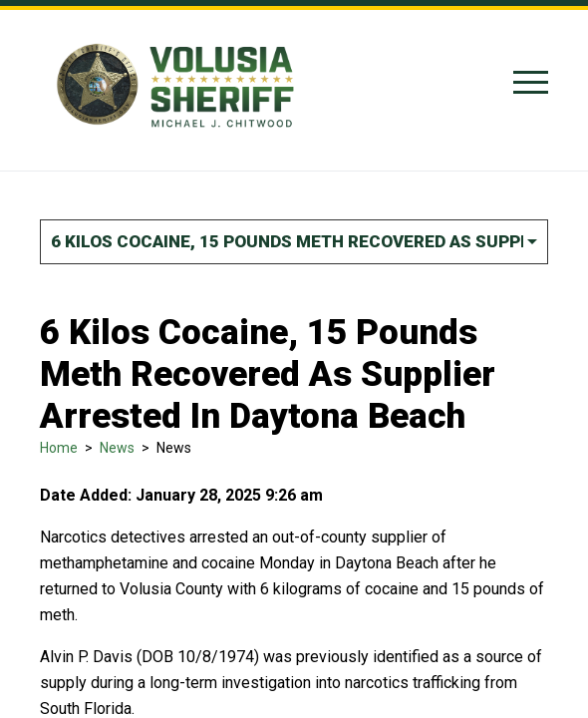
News (117, 448)
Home (59, 448)
